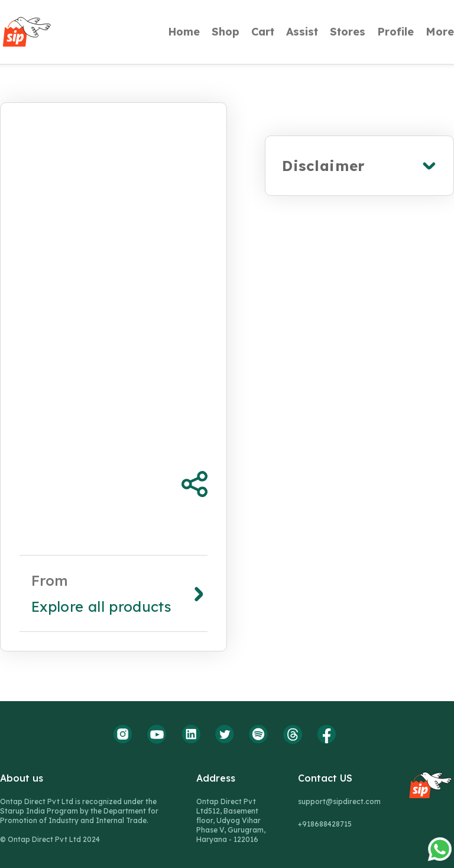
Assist (302, 32)
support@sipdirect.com (339, 801)
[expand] (359, 166)
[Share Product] (194, 484)
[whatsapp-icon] (440, 682)
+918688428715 (325, 824)
